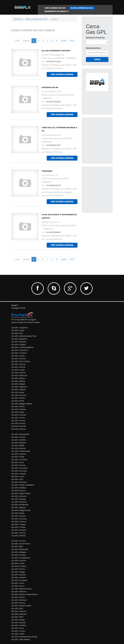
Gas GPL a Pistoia (18, 398)
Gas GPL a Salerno (19, 409)
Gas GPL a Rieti (17, 617)
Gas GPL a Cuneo (18, 356)
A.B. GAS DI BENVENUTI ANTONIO (56, 51)
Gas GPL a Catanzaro (20, 350)
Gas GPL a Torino (18, 418)
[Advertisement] (105, 139)
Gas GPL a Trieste (18, 527)
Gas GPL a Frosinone (19, 468)
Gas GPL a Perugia (19, 499)
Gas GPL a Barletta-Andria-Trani (24, 336)
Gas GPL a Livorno (18, 373)
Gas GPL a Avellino (19, 440)
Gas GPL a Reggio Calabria (22, 404)
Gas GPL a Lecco (18, 583)
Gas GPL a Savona (18, 623)
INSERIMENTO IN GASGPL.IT (56, 11)
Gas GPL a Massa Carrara (22, 589)
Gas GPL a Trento (18, 631)
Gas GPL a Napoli (18, 384)
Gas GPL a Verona (18, 533)
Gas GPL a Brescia (19, 448)
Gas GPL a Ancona (19, 541)
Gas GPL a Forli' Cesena (21, 361)
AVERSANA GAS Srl (50, 87)
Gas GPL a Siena (18, 412)
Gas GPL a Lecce (18, 476)
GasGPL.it (18, 19)
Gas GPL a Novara (18, 491)
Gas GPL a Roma (18, 513)
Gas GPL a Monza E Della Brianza (24, 594)
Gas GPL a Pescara (19, 395)
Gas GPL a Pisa (17, 608)
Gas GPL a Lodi (17, 479)
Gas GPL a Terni (18, 628)
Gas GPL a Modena (19, 488)
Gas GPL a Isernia (18, 367)
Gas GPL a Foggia (18, 572)
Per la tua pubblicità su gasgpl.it (24, 320)
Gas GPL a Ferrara (19, 359)
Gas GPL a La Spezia (19, 580)
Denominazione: (93, 48)
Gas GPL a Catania (19, 561)
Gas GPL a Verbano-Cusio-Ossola (24, 637)
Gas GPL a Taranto (19, 415)
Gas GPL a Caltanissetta (21, 451)
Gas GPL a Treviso (18, 421)
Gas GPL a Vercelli (18, 426)
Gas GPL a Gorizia (18, 364)
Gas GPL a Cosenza (19, 353)
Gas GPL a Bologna (19, 552)
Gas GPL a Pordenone (20, 505)
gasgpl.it (15, 305)
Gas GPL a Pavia (18, 392)
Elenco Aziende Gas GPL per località (25, 322)
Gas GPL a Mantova (19, 482)
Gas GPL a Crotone (19, 566)
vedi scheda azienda (62, 74)
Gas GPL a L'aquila (19, 474)
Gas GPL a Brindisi (19, 555)
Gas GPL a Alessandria (20, 434)
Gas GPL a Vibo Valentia (21, 639)
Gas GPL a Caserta (19, 454)
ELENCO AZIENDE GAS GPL (82, 8)
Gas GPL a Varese (18, 423)
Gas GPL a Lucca (18, 586)
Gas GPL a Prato (18, 401)
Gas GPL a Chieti (18, 457)
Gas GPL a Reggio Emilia (21, 510)
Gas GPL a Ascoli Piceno (21, 544)
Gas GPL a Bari (17, 546)
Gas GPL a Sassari (18, 516)
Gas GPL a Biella (18, 445)
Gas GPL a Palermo (19, 496)
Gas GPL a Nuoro (18, 597)
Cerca (97, 59)
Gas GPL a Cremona (19, 460)
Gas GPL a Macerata (19, 375)
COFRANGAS (47, 171)
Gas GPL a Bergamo (19, 339)
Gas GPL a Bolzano (19, 342)
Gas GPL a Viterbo (18, 536)
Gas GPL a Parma (18, 603)
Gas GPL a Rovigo (18, 620)
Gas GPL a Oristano (19, 600)
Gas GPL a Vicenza (19, 429)
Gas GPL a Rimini (18, 406)
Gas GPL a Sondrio (19, 625)
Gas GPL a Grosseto (19, 471)
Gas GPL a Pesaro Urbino (21, 606)
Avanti (64, 41)
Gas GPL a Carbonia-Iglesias (22, 347)
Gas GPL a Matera (18, 378)
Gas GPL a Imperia (19, 577)
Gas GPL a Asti (17, 333)
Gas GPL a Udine (18, 634)
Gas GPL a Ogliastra (19, 387)
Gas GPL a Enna (18, 462)
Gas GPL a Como (18, 563)
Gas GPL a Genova (19, 575)
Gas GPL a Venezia (19, 530)
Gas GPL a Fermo (18, 569)
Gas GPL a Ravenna (19, 614)
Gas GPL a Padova (18, 390)
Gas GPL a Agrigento (19, 328)
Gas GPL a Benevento (20, 549)
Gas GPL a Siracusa (19, 519)
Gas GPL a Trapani (19, 524)
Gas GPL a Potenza (19, 611)
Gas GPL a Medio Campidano (23, 485)
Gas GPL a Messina (19, 592)
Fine (72, 41)
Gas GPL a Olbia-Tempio (21, 493)
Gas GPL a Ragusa (18, 507)
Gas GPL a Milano (18, 381)
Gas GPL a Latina (18, 370)
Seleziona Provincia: (95, 38)
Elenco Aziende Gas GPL (37, 19)
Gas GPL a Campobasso (21, 558)
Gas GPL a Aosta (18, 330)
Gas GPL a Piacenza (19, 502)
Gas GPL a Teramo (19, 522)
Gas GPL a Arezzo (18, 437)
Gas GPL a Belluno (19, 443)
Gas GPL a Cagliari (19, 344)
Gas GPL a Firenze (18, 465)
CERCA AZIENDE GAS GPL (55, 8)
